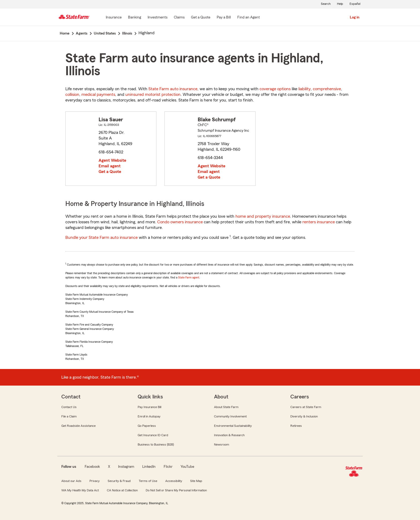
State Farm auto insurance (173, 89)
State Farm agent (189, 277)
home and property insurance (263, 216)
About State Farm (226, 407)
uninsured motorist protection (153, 95)
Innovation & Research (229, 435)
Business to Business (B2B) (156, 444)
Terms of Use (148, 481)
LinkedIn (149, 467)
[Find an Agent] (249, 18)
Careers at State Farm (306, 407)
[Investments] (157, 18)
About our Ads (71, 481)
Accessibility (174, 481)
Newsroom (222, 444)
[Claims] (179, 18)
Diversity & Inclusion (304, 416)
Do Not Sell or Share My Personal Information (176, 490)
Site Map (196, 481)
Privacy (95, 481)
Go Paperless (147, 426)
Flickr (168, 467)
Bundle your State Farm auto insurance (102, 238)
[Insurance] (114, 18)
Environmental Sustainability (233, 426)
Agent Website (112, 160)
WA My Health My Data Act (80, 490)
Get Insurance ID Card (153, 435)
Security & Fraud (119, 481)
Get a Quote (110, 172)
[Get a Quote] (201, 18)
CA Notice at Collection (122, 490)
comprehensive (327, 89)
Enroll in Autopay (149, 416)
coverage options (275, 89)
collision (72, 95)
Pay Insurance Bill (149, 407)
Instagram (126, 467)
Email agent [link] (110, 166)
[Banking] (135, 18)
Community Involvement (230, 416)
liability (305, 89)
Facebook (92, 467)
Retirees (296, 426)
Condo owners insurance (180, 222)
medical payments (98, 95)
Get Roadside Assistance (78, 426)
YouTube (187, 467)
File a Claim (69, 416)
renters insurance (319, 222)
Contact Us (69, 407)
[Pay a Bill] (224, 18)
